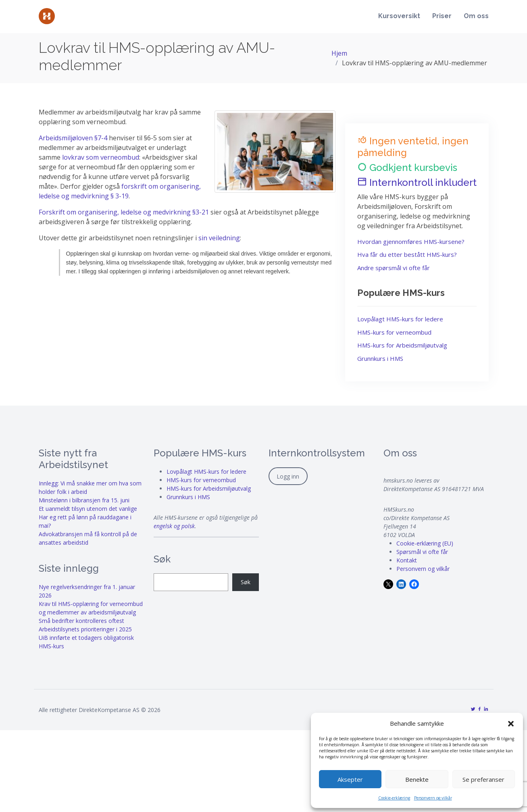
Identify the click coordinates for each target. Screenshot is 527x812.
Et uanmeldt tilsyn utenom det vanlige (88, 509)
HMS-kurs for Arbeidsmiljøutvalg (402, 345)
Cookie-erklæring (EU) (425, 543)
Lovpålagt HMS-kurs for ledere (400, 319)
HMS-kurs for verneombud (394, 332)
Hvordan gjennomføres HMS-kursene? (411, 242)
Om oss (476, 17)
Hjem (339, 53)
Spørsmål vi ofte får (422, 552)
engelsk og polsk (174, 526)
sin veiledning (219, 238)
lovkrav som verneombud (101, 157)
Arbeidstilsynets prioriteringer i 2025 (85, 629)
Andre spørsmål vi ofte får (394, 268)
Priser (442, 17)
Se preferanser (483, 779)
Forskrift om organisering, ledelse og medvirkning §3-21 (124, 212)
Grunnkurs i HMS (380, 358)
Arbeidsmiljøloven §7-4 (74, 138)
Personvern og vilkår (433, 798)
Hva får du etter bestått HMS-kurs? (407, 254)
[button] (511, 723)
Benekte (417, 779)
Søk (246, 582)
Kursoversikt (399, 17)
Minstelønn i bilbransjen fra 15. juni (84, 500)
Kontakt (407, 560)
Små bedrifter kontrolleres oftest (81, 621)
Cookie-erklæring (394, 798)
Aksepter (350, 779)
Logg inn (288, 476)
